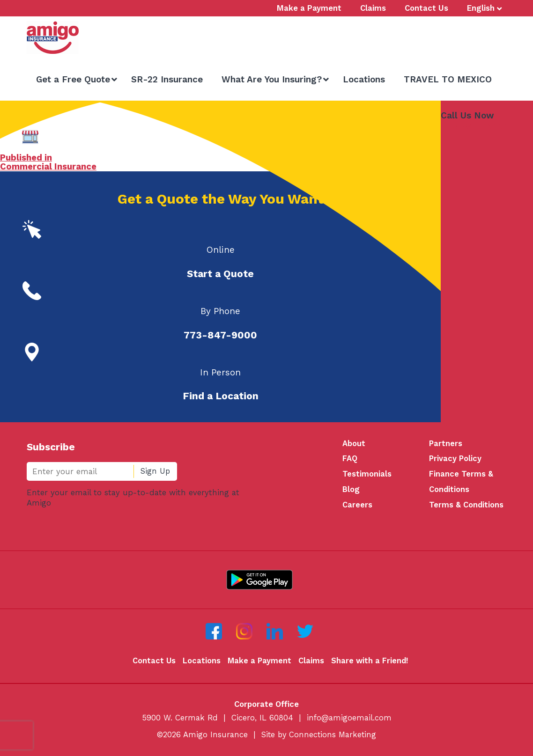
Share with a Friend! (370, 662)
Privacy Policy (456, 459)
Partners (446, 444)
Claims (311, 662)
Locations (201, 662)
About (354, 444)
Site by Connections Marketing (319, 736)
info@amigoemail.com (349, 719)
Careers (357, 506)
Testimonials (367, 475)
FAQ (350, 459)
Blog (351, 491)
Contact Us (153, 662)
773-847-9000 (474, 127)
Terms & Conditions (466, 506)
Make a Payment (259, 662)
